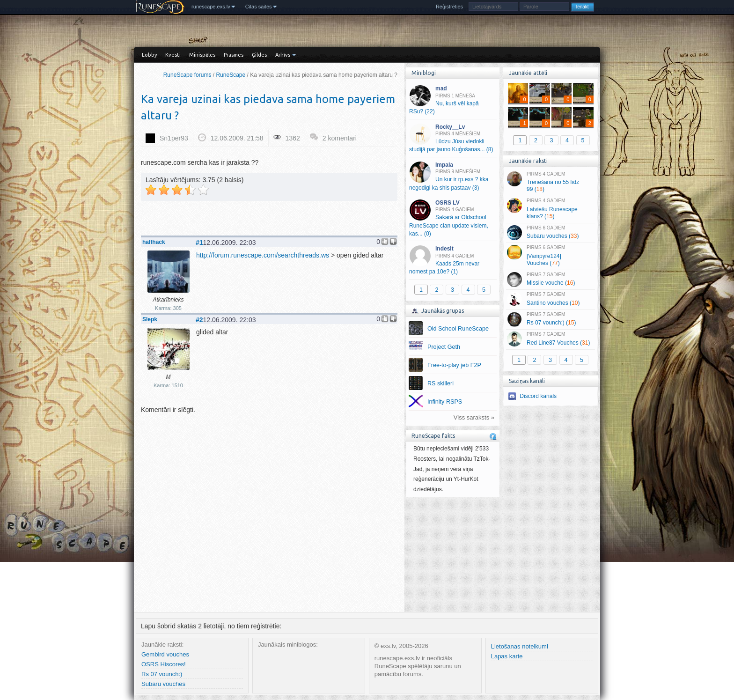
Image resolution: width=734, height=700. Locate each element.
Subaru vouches (163, 684)
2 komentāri (340, 138)
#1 (199, 243)
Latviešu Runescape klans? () (550, 209)
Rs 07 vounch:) (162, 674)
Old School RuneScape (458, 329)
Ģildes (259, 55)
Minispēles (202, 55)
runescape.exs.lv (211, 7)
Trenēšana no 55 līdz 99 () (550, 182)
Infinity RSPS (445, 402)
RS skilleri (440, 383)
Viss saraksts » (474, 417)
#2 (199, 320)
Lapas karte (507, 656)
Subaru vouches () (550, 233)
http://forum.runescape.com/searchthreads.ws (263, 255)
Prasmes (234, 55)
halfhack (154, 242)
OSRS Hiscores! (164, 664)
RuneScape (231, 75)
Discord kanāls (538, 396)
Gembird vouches (165, 654)
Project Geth (444, 347)
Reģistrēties (449, 7)
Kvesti (173, 55)
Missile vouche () (550, 280)
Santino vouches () (550, 299)
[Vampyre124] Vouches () (550, 256)
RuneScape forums (187, 75)
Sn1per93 (174, 138)
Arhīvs (283, 55)
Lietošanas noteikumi (520, 646)
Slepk (150, 319)
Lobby (149, 55)
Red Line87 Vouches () (550, 339)
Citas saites (259, 7)
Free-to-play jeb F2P (454, 365)
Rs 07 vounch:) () (550, 319)
